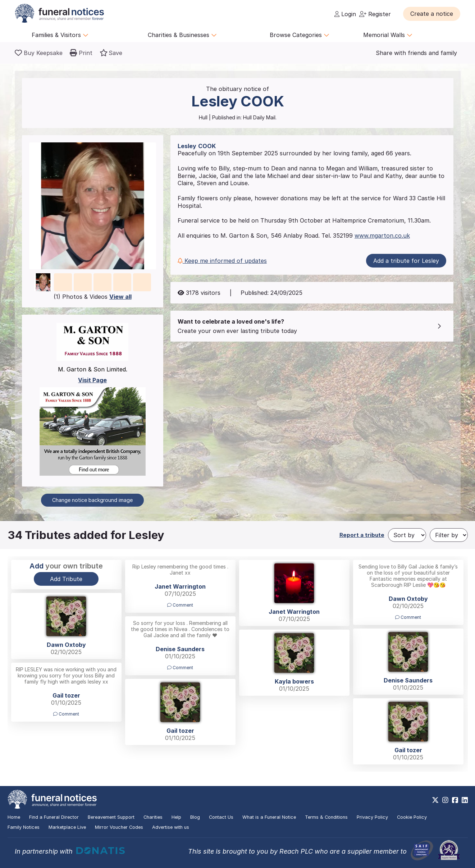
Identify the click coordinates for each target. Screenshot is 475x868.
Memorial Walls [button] (388, 35)
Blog (195, 817)
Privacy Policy (372, 817)
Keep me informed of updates (222, 261)
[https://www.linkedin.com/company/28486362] (465, 800)
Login (345, 14)
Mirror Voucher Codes (119, 827)
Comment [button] (180, 605)
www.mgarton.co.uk (382, 236)
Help (176, 817)
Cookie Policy (412, 817)
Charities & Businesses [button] (182, 35)
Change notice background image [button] (92, 500)
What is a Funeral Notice (269, 817)
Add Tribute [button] (66, 579)
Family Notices (24, 827)
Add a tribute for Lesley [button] (406, 261)
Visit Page (92, 380)
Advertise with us (171, 827)
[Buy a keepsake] (39, 53)
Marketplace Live (67, 827)
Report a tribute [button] (362, 535)
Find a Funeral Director (54, 817)
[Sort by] (407, 535)
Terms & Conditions (326, 817)
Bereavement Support (111, 817)
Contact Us (221, 817)
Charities (153, 817)
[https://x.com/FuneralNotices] (435, 800)
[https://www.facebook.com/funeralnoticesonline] (455, 800)
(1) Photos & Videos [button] (93, 297)
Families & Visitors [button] (60, 35)
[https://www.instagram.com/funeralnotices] (445, 800)
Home (14, 817)
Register (375, 14)
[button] (432, 14)
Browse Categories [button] (300, 35)
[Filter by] (449, 535)
